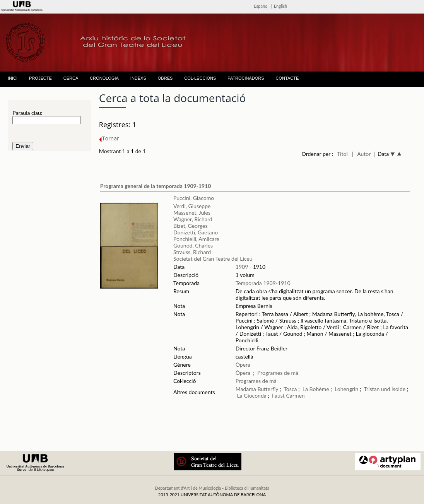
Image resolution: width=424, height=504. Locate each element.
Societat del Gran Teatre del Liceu (213, 259)
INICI (13, 78)
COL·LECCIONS (200, 78)
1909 (242, 267)
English (280, 6)
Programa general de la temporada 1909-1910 (156, 186)
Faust (278, 396)
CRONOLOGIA (104, 78)
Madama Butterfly (257, 389)
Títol (342, 154)
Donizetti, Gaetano (196, 232)
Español (261, 6)
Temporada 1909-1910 (263, 283)
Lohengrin (346, 389)
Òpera (243, 365)
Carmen (295, 396)
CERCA (71, 78)
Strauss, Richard (192, 252)
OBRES (165, 78)
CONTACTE (287, 78)
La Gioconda (251, 396)
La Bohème (316, 389)
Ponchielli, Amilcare (196, 239)
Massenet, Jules (192, 213)
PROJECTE (40, 78)
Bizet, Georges (191, 226)
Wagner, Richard (193, 219)
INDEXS (138, 78)
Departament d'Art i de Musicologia (188, 488)
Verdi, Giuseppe (192, 206)
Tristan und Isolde (385, 389)
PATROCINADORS (246, 78)
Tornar (109, 138)
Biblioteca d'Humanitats (247, 488)
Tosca (290, 389)
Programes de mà (278, 373)
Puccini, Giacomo (194, 198)
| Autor (361, 154)
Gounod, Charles (193, 245)
